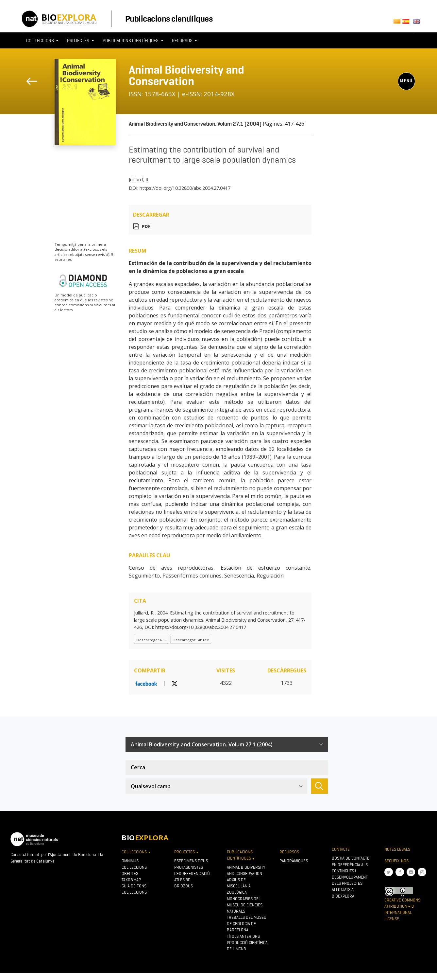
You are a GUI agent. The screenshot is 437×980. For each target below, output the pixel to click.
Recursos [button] (183, 41)
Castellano (408, 23)
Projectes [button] (79, 41)
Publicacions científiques (169, 19)
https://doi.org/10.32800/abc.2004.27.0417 (185, 188)
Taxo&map (131, 880)
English (418, 23)
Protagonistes (189, 867)
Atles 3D (182, 880)
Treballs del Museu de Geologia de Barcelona (247, 924)
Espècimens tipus (191, 861)
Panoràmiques (294, 861)
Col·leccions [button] (41, 41)
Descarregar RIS (151, 640)
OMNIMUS (130, 861)
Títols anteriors (243, 936)
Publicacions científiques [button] (131, 41)
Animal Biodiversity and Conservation (186, 75)
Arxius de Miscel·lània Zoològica (239, 886)
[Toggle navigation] (316, 53)
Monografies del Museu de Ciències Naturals (245, 905)
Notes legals (397, 849)
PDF (146, 226)
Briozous (184, 886)
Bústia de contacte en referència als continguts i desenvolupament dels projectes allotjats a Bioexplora (351, 877)
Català (398, 23)
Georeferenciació (192, 873)
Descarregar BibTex (191, 640)
